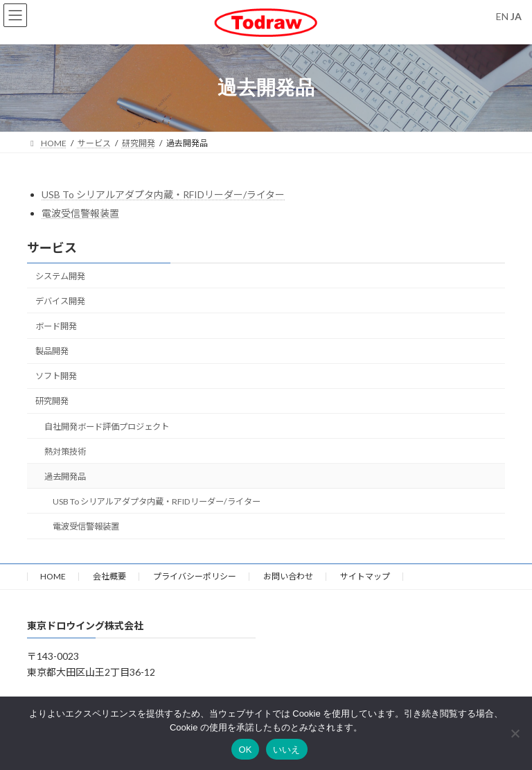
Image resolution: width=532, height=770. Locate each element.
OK (245, 750)
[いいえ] (515, 733)
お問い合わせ (288, 576)
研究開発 (52, 401)
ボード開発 (56, 326)
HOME (53, 576)
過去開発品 (65, 476)
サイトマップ (365, 576)
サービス (52, 247)
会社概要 (109, 576)
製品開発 (52, 351)
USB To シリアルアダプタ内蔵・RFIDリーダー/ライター (163, 194)
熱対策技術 (65, 452)
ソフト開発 (56, 376)
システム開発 (60, 276)
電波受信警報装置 (80, 213)
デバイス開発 (60, 301)
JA (516, 16)
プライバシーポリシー (195, 576)
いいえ (287, 750)
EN (502, 16)
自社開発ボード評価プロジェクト (107, 427)
